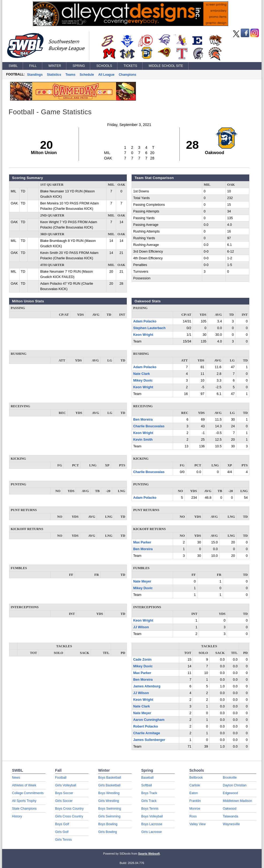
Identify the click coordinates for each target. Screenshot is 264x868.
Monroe (195, 809)
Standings (35, 75)
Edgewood (230, 793)
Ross (193, 816)
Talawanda (230, 816)
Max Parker (142, 542)
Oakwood (230, 809)
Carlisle (195, 785)
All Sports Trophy (24, 801)
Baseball (147, 778)
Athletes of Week (24, 785)
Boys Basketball (110, 778)
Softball (147, 785)
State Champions (24, 809)
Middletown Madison (237, 801)
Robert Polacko (146, 726)
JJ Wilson (141, 627)
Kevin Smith (143, 440)
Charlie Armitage (147, 733)
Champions (127, 75)
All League (106, 75)
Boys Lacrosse (152, 824)
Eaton (194, 793)
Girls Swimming (109, 816)
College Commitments (28, 793)
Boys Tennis (150, 809)
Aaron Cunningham (149, 720)
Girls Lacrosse (152, 832)
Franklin (195, 801)
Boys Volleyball (152, 816)
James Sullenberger (149, 740)
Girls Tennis (63, 840)
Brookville (230, 778)
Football (61, 778)
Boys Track (149, 793)
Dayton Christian (235, 785)
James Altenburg (147, 686)
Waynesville (231, 824)
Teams (70, 75)
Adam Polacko (145, 321)
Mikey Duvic (143, 380)
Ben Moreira (143, 420)
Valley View (198, 824)
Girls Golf (62, 832)
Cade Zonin (142, 660)
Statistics (54, 75)
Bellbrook (196, 778)
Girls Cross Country (69, 816)
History (17, 816)
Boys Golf (62, 824)
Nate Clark (141, 374)
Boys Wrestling (109, 793)
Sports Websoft (149, 854)
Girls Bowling (108, 832)
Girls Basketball (109, 785)
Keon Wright (143, 335)
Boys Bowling (108, 824)
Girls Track (149, 801)
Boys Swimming (110, 809)
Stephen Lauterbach (149, 328)
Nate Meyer (142, 581)
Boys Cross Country (69, 809)
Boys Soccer (64, 793)
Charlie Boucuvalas (149, 426)
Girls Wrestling (109, 801)
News (16, 778)
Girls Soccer (64, 801)
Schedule (87, 75)
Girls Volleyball (66, 785)
